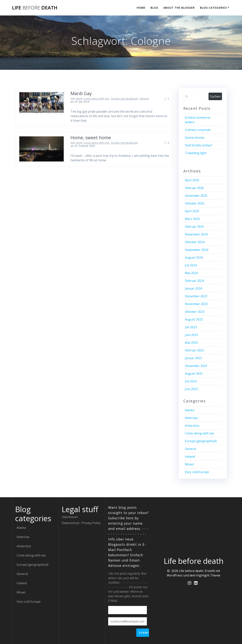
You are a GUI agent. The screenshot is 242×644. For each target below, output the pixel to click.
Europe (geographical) (124, 99)
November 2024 (196, 234)
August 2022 (194, 373)
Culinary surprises (198, 130)
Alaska (190, 410)
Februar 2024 (194, 281)
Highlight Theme (208, 575)
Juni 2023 (191, 335)
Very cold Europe (197, 472)
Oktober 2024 (195, 242)
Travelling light (196, 153)
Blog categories (213, 8)
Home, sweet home (91, 137)
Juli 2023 (191, 327)
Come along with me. (96, 99)
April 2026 (192, 180)
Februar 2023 (194, 350)
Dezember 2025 (196, 196)
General (144, 99)
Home (141, 8)
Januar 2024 (193, 288)
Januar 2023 (193, 358)
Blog (154, 8)
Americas (191, 418)
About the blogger (179, 8)
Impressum (70, 517)
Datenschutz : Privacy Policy (81, 523)
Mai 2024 (191, 273)
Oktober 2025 (195, 203)
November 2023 (196, 304)
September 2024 (197, 250)
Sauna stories (195, 138)
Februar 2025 (194, 227)
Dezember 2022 (196, 366)
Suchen (215, 96)
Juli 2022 (191, 381)
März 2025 (192, 219)
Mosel (189, 464)
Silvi (78, 99)
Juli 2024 (191, 265)
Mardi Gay (81, 93)
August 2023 (194, 319)
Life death (35, 8)
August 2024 (194, 257)
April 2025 (192, 211)
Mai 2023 (191, 343)
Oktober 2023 (195, 312)
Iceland (190, 456)
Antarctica (192, 426)
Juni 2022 (191, 389)
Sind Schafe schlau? (199, 145)
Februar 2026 (194, 188)
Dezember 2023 (196, 296)
